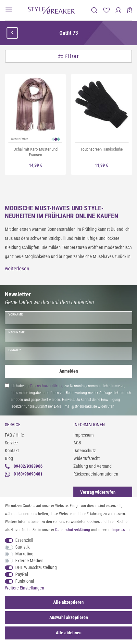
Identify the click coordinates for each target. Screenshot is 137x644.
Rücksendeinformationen (96, 474)
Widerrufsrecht (87, 458)
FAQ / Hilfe (14, 435)
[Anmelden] (118, 10)
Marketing (24, 554)
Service (11, 443)
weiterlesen (17, 269)
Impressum (84, 435)
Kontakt (12, 451)
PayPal (22, 574)
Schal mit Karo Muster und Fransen (36, 152)
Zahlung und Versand (93, 466)
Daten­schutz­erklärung (73, 530)
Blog (9, 458)
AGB (77, 443)
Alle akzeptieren (68, 602)
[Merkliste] (106, 10)
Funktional (25, 581)
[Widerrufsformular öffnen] (98, 492)
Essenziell (24, 540)
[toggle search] (94, 10)
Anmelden (69, 371)
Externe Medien (29, 561)
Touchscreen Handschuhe (102, 149)
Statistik (22, 547)
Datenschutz (85, 451)
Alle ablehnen (69, 633)
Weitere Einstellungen (25, 588)
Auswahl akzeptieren (69, 617)
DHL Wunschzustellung (36, 567)
